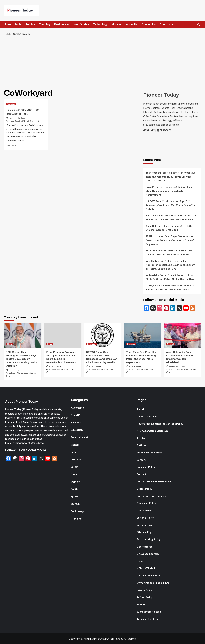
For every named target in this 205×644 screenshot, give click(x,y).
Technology (100, 24)
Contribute (166, 24)
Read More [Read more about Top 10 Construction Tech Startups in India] (11, 145)
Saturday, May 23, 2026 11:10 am (182, 370)
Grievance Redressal (148, 554)
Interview (76, 459)
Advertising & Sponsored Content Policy (160, 424)
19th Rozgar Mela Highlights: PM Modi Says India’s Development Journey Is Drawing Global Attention (171, 177)
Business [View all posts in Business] (131, 344)
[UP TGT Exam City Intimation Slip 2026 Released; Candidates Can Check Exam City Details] (103, 335)
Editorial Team (145, 525)
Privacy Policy (145, 590)
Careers (141, 460)
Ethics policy (144, 532)
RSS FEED (142, 604)
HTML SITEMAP (146, 568)
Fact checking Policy (148, 539)
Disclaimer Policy (146, 503)
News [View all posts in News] (10, 344)
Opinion (75, 482)
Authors (141, 445)
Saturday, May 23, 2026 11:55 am (103, 370)
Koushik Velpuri (15, 370)
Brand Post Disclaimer (149, 453)
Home (8, 24)
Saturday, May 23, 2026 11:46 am (142, 370)
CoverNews (113, 638)
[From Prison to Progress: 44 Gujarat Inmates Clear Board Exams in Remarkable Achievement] (63, 335)
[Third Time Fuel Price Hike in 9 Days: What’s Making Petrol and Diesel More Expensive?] (143, 335)
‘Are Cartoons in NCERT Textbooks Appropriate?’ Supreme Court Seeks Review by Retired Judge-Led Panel (171, 265)
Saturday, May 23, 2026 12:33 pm (23, 373)
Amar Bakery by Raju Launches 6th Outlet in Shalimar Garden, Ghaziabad (171, 228)
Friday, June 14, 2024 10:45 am (22, 121)
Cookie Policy (144, 489)
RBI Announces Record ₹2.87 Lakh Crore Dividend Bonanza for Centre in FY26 (169, 252)
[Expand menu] (68, 25)
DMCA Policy (144, 510)
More (117, 24)
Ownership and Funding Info (153, 583)
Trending (45, 24)
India (18, 24)
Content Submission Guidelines (155, 481)
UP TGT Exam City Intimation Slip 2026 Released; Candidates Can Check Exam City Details (170, 205)
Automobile (78, 408)
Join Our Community (148, 575)
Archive (141, 438)
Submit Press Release (149, 612)
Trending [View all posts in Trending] (11, 104)
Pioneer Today (161, 95)
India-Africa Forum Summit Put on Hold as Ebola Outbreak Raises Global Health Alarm (170, 277)
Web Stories (81, 24)
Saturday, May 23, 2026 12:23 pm (63, 370)
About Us (132, 24)
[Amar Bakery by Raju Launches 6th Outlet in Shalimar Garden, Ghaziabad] (182, 335)
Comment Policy (146, 467)
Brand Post (77, 415)
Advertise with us (147, 416)
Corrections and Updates (151, 496)
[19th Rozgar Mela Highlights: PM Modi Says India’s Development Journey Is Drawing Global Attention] (23, 335)
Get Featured (145, 547)
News (74, 474)
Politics (30, 24)
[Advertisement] (103, 62)
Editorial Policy (145, 518)
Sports (75, 496)
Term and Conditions (149, 619)
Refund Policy (145, 597)
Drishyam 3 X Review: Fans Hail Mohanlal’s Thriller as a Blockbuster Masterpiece (170, 287)
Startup (75, 504)
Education (77, 430)
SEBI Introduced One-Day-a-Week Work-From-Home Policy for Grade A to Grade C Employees (170, 240)
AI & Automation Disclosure (153, 431)
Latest (75, 467)
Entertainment (79, 437)
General (76, 445)
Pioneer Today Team (17, 118)
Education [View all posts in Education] (92, 344)
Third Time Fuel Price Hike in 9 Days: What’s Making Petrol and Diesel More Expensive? (171, 217)
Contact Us (149, 24)
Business (62, 24)
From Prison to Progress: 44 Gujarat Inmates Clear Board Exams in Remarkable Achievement (171, 191)
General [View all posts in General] (171, 344)
